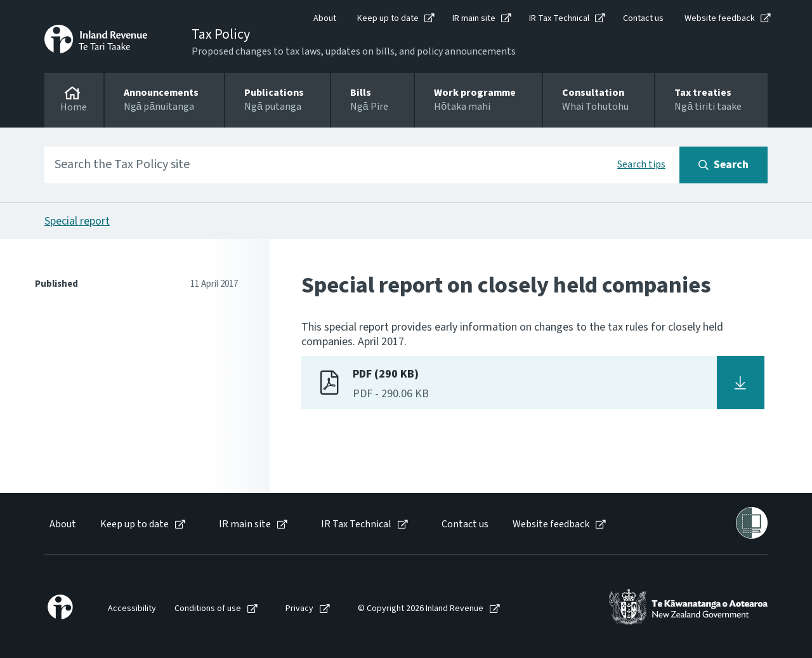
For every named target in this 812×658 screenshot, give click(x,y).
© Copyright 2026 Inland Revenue (421, 609)
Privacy (299, 609)
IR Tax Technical (559, 18)
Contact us (643, 18)
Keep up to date (388, 18)
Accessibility (132, 609)
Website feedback (720, 18)
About (325, 18)
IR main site (474, 18)
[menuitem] (62, 524)
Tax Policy (221, 34)
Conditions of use (208, 609)
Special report (77, 221)
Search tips (641, 164)
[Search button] (724, 165)
